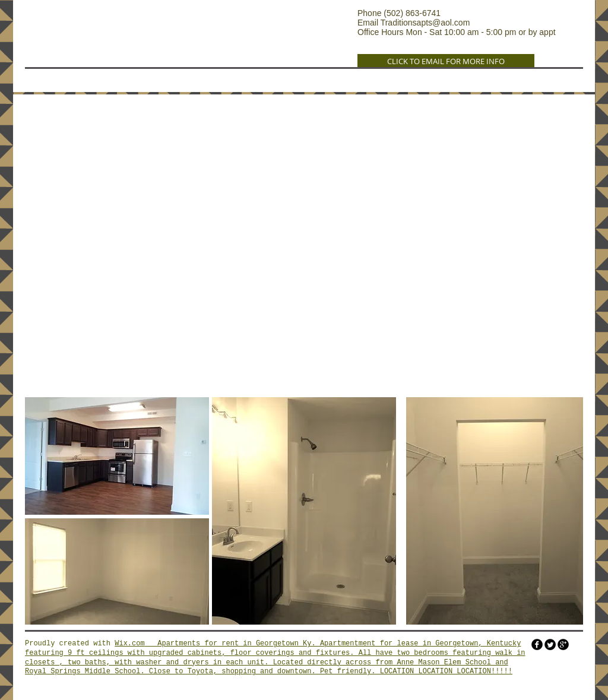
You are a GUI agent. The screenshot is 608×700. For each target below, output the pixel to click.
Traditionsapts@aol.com (425, 23)
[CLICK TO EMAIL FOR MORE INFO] (446, 61)
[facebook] (537, 644)
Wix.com (129, 644)
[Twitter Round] (550, 644)
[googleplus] (563, 644)
